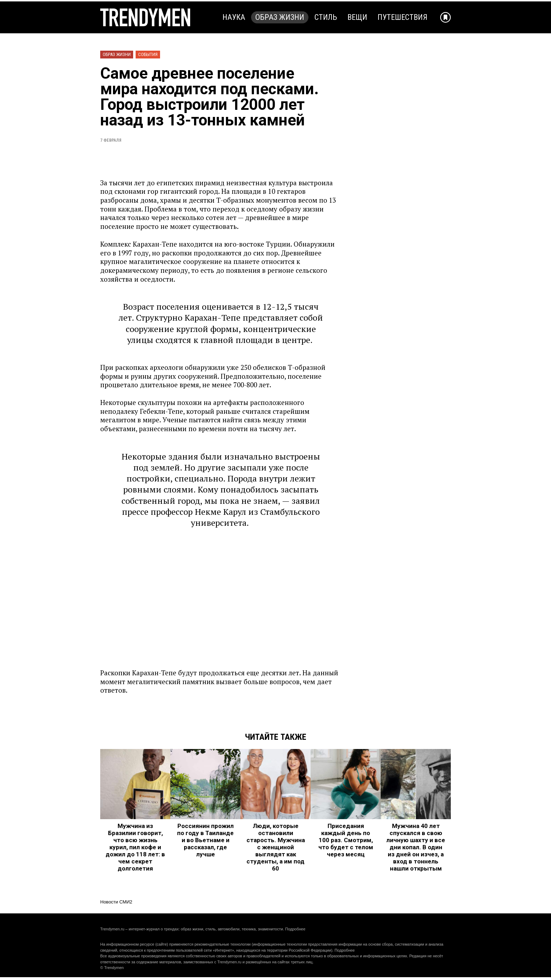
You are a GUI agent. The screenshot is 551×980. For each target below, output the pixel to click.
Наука (234, 17)
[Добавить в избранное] (445, 17)
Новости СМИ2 (116, 902)
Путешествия (402, 17)
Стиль (326, 17)
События (148, 54)
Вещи (357, 17)
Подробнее (295, 929)
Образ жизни (280, 17)
